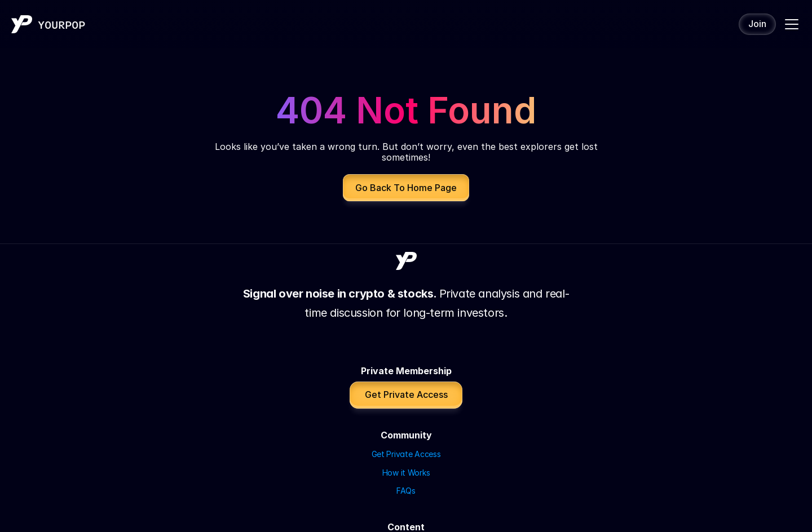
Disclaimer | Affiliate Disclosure (406, 496)
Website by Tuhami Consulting (406, 514)
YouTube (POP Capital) (419, 408)
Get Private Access (412, 309)
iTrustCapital (595, 309)
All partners (593, 346)
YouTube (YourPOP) (413, 390)
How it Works (401, 327)
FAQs (387, 346)
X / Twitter (396, 426)
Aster (582, 327)
